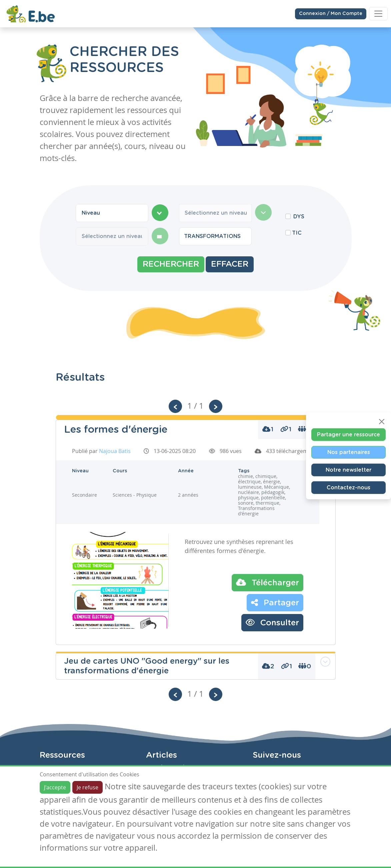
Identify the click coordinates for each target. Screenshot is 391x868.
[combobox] (112, 213)
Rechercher (171, 264)
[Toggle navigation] (378, 13)
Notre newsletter (348, 470)
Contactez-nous (348, 488)
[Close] (382, 422)
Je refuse (87, 787)
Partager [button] (275, 602)
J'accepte (55, 787)
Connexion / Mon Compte (331, 13)
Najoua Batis (115, 451)
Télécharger (267, 582)
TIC (297, 233)
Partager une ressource (348, 435)
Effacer (230, 264)
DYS (299, 217)
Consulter (272, 622)
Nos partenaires (349, 452)
